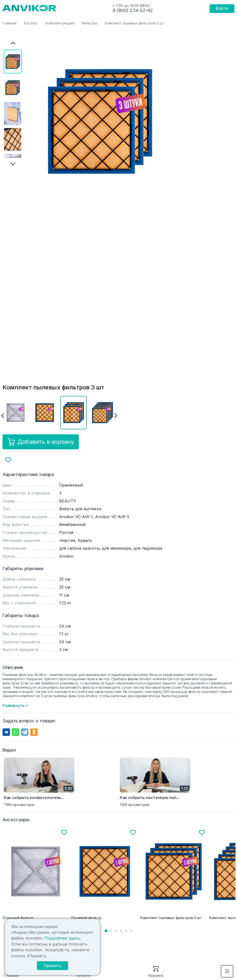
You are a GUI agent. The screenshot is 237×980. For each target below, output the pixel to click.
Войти (222, 8)
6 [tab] (131, 931)
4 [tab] (121, 931)
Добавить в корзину (41, 442)
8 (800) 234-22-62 (133, 10)
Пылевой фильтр (86, 918)
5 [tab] (126, 931)
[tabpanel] (36, 875)
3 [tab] (116, 931)
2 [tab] (111, 931)
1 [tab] (106, 931)
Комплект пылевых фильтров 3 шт (171, 918)
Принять (52, 966)
